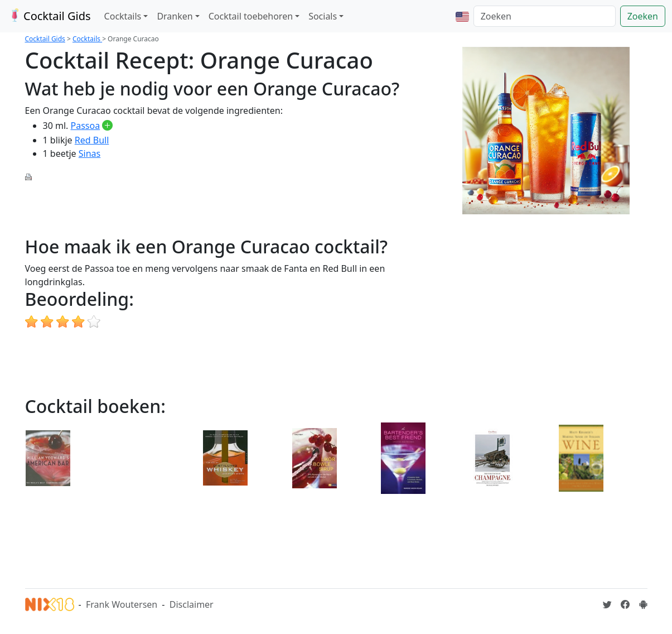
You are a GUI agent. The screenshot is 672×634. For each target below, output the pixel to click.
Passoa (86, 126)
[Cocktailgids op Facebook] (625, 604)
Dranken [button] (175, 16)
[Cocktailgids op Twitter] (607, 604)
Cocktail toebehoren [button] (251, 16)
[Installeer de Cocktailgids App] (643, 604)
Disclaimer (192, 604)
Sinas (90, 153)
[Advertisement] (228, 208)
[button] (462, 16)
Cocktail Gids (49, 16)
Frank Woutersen (122, 604)
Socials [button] (323, 16)
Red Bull (92, 140)
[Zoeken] (545, 16)
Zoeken (643, 16)
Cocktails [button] (123, 16)
